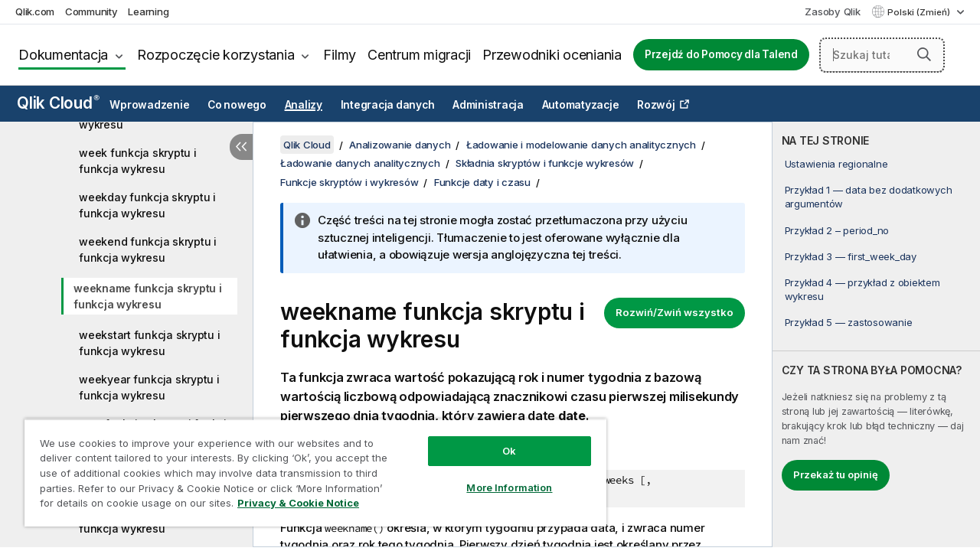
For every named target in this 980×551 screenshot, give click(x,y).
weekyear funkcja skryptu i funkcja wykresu (149, 387)
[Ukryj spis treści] (241, 147)
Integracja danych (388, 105)
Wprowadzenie (149, 105)
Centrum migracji (419, 55)
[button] (924, 54)
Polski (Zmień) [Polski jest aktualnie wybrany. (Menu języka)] (920, 12)
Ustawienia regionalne (836, 164)
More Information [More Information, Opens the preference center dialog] (498, 476)
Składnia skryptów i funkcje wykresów (545, 163)
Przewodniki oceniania (552, 55)
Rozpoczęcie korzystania (216, 55)
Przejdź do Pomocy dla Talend (721, 54)
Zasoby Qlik (832, 11)
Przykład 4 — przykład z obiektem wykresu (862, 289)
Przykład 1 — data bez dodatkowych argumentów (869, 197)
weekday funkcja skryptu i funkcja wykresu (147, 205)
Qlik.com (35, 11)
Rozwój (656, 105)
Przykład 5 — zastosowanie (849, 322)
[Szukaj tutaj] (882, 55)
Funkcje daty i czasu (482, 182)
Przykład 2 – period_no (837, 230)
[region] (309, 467)
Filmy (340, 55)
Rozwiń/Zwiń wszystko (675, 312)
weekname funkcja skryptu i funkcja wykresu (148, 296)
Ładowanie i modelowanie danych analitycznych (581, 145)
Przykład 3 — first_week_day (851, 256)
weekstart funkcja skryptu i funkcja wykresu (149, 343)
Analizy (304, 105)
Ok (498, 439)
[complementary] (876, 334)
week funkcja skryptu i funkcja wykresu (138, 161)
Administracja (488, 105)
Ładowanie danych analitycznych (360, 163)
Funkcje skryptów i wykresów (349, 182)
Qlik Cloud (58, 103)
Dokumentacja (63, 55)
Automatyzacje (581, 105)
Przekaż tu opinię (836, 474)
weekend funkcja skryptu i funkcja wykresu (148, 249)
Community (91, 11)
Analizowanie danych (400, 145)
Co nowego (237, 105)
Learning (148, 11)
